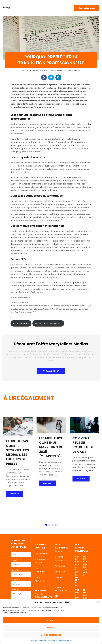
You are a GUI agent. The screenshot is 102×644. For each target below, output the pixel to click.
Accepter (51, 620)
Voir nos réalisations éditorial (48, 323)
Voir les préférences (51, 635)
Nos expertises (62, 546)
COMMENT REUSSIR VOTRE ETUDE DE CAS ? (83, 445)
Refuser (51, 628)
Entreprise (15, 580)
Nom (13, 550)
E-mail (14, 560)
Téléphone (16, 570)
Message (15, 590)
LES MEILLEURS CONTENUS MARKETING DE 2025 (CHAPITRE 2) (51, 447)
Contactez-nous (21, 323)
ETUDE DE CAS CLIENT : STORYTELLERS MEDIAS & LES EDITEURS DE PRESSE (17, 452)
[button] (98, 602)
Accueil (25, 70)
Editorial (33, 70)
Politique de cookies (39, 640)
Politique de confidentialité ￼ (60, 640)
